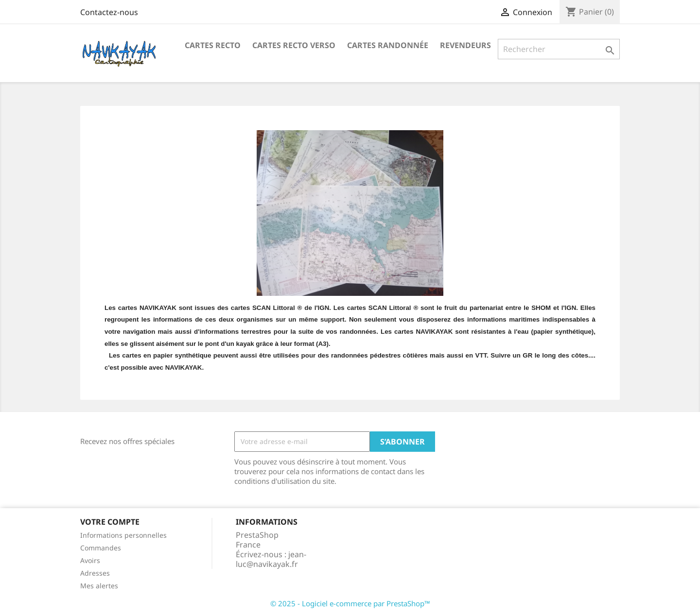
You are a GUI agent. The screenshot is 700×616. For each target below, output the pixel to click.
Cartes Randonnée (388, 45)
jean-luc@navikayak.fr (271, 559)
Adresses (95, 573)
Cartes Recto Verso (294, 45)
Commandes (101, 548)
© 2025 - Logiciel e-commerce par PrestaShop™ (350, 603)
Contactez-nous (109, 12)
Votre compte (110, 522)
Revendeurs (465, 45)
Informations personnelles (123, 535)
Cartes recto (213, 45)
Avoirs (90, 560)
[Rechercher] (559, 49)
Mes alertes (99, 586)
